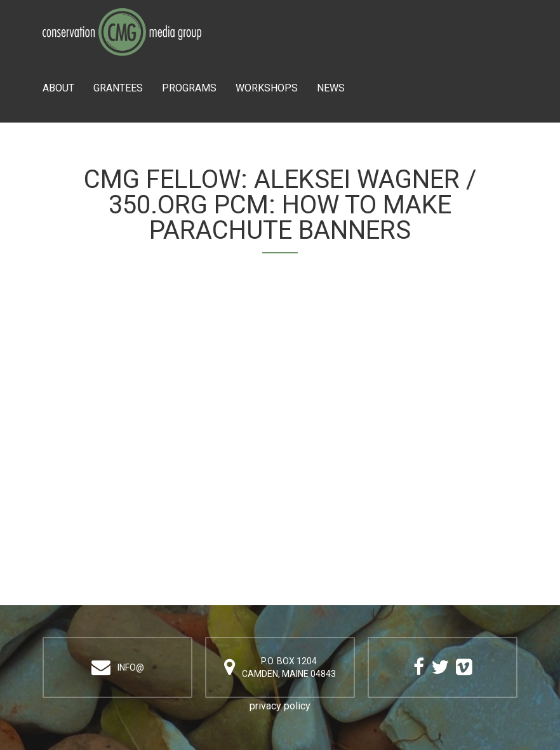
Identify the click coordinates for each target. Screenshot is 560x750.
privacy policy (280, 706)
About (58, 88)
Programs (189, 88)
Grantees (118, 88)
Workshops (267, 88)
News (331, 88)
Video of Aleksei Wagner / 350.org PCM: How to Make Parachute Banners (280, 425)
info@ (131, 667)
